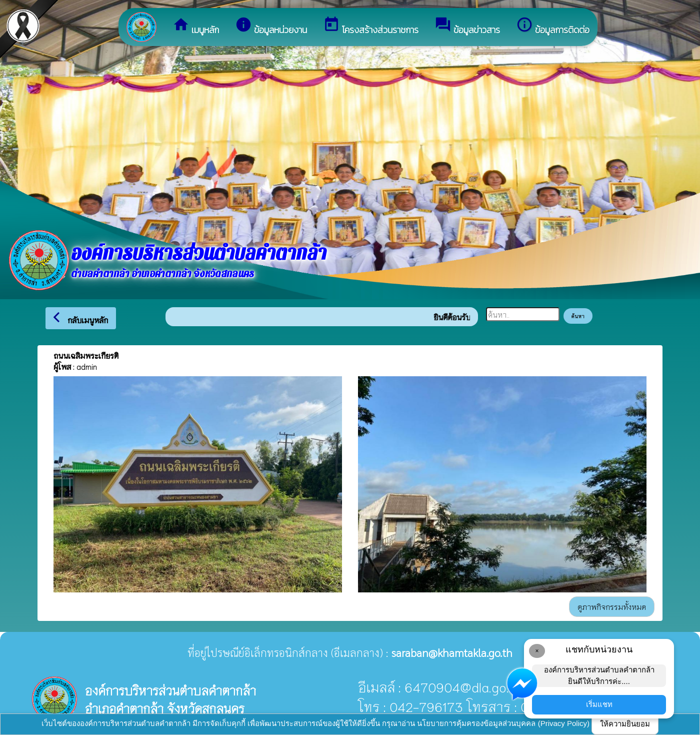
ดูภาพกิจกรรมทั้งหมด (612, 606)
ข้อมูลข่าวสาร (467, 26)
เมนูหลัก (196, 26)
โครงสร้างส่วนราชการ (371, 26)
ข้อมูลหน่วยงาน (271, 26)
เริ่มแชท (599, 704)
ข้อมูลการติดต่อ (553, 26)
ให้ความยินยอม (625, 724)
